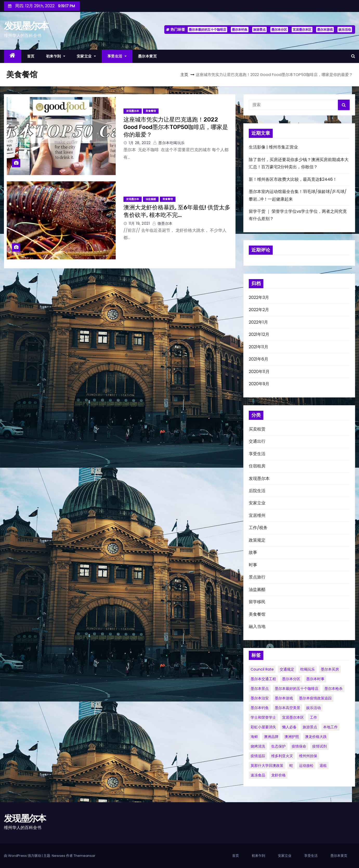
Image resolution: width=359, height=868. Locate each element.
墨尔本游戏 (325, 30)
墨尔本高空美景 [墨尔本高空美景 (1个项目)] (288, 708)
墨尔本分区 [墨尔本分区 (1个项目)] (291, 679)
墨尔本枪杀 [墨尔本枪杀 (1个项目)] (334, 689)
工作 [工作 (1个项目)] (314, 717)
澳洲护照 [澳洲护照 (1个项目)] (292, 737)
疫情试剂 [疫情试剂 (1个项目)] (319, 746)
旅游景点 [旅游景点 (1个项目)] (310, 727)
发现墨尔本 (26, 26)
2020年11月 (259, 372)
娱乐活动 (345, 30)
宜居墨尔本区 (302, 30)
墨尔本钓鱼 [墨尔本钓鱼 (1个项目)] (260, 708)
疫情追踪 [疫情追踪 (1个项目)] (258, 756)
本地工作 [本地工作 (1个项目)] (330, 727)
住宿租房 (257, 466)
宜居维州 (257, 515)
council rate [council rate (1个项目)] (262, 669)
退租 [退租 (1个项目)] (323, 766)
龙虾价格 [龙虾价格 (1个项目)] (278, 775)
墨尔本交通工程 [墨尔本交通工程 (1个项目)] (263, 679)
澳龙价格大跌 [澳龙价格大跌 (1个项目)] (316, 737)
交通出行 (257, 441)
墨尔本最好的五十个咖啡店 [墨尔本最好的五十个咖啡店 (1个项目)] (297, 689)
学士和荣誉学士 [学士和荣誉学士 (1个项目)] (263, 717)
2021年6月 (259, 359)
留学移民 (257, 602)
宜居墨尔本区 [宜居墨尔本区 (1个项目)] (293, 717)
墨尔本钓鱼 (240, 30)
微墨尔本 (162, 223)
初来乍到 (56, 56)
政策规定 (257, 540)
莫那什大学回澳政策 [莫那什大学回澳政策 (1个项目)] (267, 766)
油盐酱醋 (151, 199)
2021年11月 (259, 347)
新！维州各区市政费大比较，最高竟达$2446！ (293, 179)
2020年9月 (259, 384)
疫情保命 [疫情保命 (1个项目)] (299, 746)
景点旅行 (257, 577)
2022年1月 (258, 322)
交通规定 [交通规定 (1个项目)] (287, 669)
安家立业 (86, 56)
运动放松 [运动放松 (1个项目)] (306, 766)
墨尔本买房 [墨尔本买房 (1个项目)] (330, 669)
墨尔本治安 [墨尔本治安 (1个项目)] (260, 698)
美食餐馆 (151, 111)
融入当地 (257, 626)
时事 (253, 565)
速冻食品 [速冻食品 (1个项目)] (258, 775)
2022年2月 (259, 310)
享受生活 (117, 56)
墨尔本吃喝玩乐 (169, 143)
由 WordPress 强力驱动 (23, 856)
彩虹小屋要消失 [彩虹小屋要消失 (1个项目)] (263, 727)
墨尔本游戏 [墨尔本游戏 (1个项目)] (284, 698)
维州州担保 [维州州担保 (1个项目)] (308, 756)
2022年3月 (259, 297)
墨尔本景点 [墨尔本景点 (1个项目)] (260, 689)
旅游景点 (259, 30)
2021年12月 (259, 334)
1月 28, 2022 (140, 143)
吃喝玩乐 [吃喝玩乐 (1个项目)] (308, 669)
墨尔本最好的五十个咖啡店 (207, 30)
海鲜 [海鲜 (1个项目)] (254, 737)
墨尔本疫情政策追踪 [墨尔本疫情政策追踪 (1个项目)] (315, 698)
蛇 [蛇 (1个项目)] (291, 766)
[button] (353, 56)
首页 (31, 56)
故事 (253, 552)
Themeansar (84, 856)
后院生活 (257, 491)
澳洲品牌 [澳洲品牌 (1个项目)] (271, 737)
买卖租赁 (257, 429)
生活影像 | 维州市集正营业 (273, 147)
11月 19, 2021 (139, 223)
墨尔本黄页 (148, 56)
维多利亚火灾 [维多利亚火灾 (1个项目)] (282, 756)
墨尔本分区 (279, 30)
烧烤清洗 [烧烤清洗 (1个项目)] (258, 746)
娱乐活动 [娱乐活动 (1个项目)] (314, 708)
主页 (184, 75)
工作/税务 (258, 528)
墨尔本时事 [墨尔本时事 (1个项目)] (315, 679)
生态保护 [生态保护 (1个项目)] (278, 746)
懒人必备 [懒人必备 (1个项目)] (289, 727)
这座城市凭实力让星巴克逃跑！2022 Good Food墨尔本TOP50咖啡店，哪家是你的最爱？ (176, 127)
